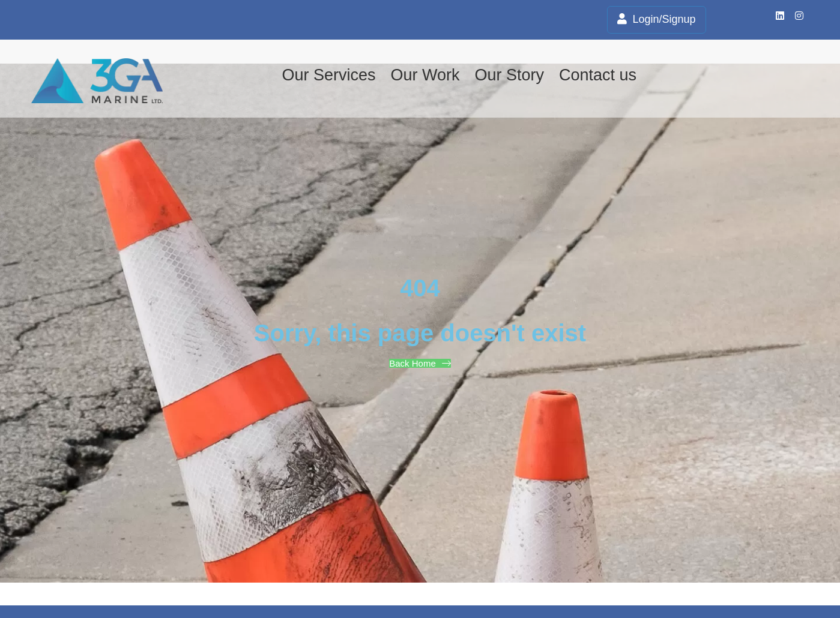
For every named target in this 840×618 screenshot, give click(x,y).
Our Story (509, 75)
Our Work (425, 75)
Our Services (328, 75)
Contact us (598, 75)
